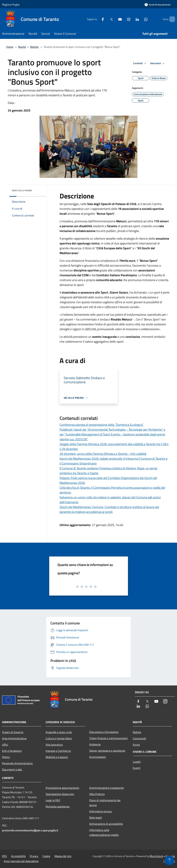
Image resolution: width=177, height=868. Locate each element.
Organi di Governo (13, 732)
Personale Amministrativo (17, 763)
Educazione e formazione (104, 732)
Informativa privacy (101, 811)
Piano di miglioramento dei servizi (105, 803)
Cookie (46, 856)
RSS (4, 856)
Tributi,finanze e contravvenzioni (109, 738)
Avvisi (136, 745)
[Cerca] (171, 19)
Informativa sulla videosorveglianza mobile (104, 832)
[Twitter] (106, 19)
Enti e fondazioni (12, 751)
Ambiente (95, 744)
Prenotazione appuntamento (62, 788)
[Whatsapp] (140, 19)
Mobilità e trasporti (57, 757)
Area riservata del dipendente (21, 861)
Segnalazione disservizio (60, 794)
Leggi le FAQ (53, 800)
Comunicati (139, 738)
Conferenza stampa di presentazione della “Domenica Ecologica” (102, 425)
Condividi (140, 63)
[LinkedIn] (131, 19)
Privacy (34, 856)
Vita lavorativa (54, 745)
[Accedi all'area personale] (157, 5)
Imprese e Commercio (58, 751)
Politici (6, 757)
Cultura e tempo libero (59, 738)
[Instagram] (123, 19)
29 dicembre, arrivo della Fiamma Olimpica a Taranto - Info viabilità (103, 454)
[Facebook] (97, 19)
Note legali (96, 818)
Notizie (34, 47)
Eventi (137, 768)
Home (10, 47)
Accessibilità (18, 856)
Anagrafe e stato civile (59, 732)
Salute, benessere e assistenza (107, 751)
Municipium (156, 856)
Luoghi (137, 762)
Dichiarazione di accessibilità (106, 824)
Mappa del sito (63, 856)
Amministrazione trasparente (107, 788)
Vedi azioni (158, 63)
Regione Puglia (11, 4)
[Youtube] (114, 19)
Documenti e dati (12, 769)
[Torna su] (169, 860)
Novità (22, 47)
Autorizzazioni (98, 757)
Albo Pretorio (97, 794)
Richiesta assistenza (58, 806)
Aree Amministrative (14, 738)
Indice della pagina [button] (22, 190)
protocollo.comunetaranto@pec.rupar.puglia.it (30, 830)
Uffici (5, 745)
